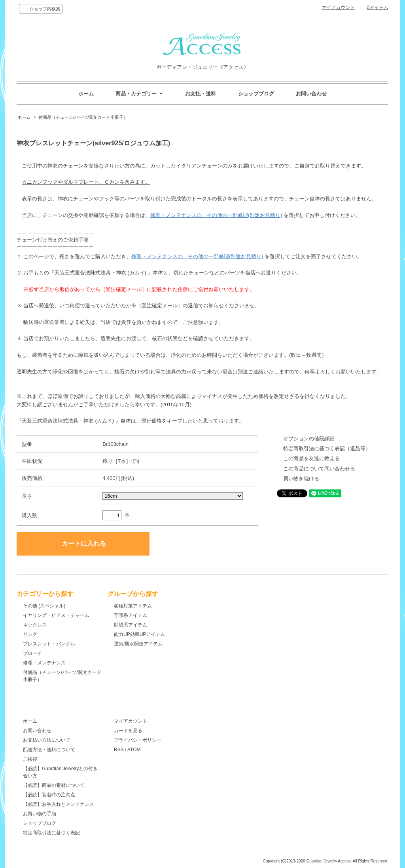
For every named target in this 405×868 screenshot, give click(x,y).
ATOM (134, 750)
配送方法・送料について (49, 750)
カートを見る (128, 731)
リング (30, 634)
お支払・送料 (201, 94)
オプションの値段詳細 (309, 439)
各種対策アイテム (133, 606)
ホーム (86, 94)
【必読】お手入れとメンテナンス (59, 804)
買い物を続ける (301, 479)
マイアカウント (338, 8)
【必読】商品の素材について (54, 785)
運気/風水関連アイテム (138, 644)
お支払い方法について (47, 740)
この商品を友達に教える (311, 458)
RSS (119, 750)
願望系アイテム (131, 625)
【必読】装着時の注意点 (49, 795)
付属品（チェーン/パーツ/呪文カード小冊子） (83, 117)
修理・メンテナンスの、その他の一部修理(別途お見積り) (216, 215)
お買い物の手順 (40, 814)
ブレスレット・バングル (49, 644)
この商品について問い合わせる (319, 469)
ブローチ (32, 653)
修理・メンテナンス (44, 663)
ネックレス (35, 625)
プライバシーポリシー (138, 740)
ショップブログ (256, 94)
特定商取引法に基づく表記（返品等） (327, 448)
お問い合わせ (311, 94)
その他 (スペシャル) (44, 606)
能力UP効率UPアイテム (139, 634)
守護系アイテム (131, 615)
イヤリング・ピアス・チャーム (56, 615)
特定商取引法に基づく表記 (51, 833)
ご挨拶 (30, 759)
